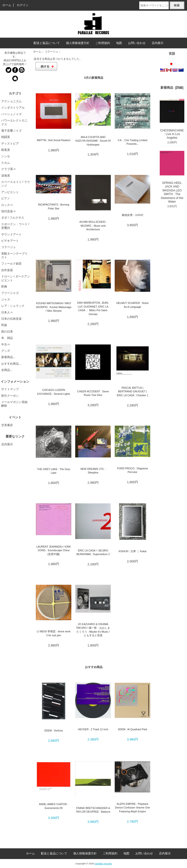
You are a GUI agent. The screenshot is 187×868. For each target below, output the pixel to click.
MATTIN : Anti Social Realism (54, 140)
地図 (119, 43)
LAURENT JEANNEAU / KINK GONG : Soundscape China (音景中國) (54, 550)
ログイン (23, 5)
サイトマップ (10, 389)
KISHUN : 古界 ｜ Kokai (132, 551)
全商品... (7, 370)
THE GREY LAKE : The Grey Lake (54, 471)
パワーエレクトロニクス (14, 122)
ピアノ (6, 198)
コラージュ (51, 52)
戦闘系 (6, 137)
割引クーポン (10, 396)
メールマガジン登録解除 (14, 404)
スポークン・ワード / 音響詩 (15, 226)
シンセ (6, 156)
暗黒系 (6, 150)
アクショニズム (11, 101)
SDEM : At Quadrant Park (132, 729)
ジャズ (6, 300)
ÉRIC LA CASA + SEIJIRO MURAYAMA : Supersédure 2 (93, 552)
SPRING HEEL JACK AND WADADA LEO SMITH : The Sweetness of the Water (172, 177)
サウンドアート (11, 234)
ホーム (7, 5)
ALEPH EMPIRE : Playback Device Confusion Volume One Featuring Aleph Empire (132, 808)
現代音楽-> (8, 211)
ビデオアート (10, 241)
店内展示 (158, 43)
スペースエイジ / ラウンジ (16, 184)
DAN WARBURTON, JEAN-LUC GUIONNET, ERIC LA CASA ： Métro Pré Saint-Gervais (93, 308)
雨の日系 (7, 332)
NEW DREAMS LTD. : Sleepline (93, 471)
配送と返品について (47, 43)
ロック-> (7, 205)
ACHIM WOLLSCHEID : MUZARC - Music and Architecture (93, 226)
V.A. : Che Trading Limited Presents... (132, 142)
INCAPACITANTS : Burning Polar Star (54, 206)
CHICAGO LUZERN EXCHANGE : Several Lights (54, 392)
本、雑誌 (7, 338)
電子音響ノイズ (11, 131)
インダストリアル (13, 108)
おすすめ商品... (11, 364)
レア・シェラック (13, 306)
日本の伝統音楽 (11, 319)
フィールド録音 (11, 264)
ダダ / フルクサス (13, 218)
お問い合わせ (137, 43)
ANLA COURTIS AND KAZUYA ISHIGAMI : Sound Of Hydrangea (93, 141)
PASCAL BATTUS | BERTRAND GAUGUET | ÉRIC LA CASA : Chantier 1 (133, 391)
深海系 (6, 176)
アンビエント (10, 192)
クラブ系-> (8, 169)
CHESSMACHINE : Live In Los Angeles (172, 119)
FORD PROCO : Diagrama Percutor (132, 470)
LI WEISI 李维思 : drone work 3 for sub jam (54, 633)
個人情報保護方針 (78, 43)
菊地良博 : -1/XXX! (133, 215)
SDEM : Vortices (54, 730)
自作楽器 (7, 270)
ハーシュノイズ (11, 114)
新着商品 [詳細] (172, 88)
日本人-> (7, 312)
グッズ (6, 351)
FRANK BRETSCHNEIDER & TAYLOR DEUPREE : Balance (93, 810)
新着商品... (8, 357)
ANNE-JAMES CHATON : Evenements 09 (54, 806)
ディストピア (10, 144)
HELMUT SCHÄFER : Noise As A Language (132, 305)
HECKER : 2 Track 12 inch (93, 729)
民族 (4, 325)
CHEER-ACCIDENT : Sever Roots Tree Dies (93, 393)
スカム (6, 163)
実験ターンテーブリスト (14, 255)
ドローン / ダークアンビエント (16, 278)
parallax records (103, 864)
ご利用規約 (103, 43)
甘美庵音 (7, 425)
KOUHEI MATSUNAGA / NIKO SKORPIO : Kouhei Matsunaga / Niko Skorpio (54, 307)
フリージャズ (10, 293)
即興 (4, 287)
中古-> (5, 344)
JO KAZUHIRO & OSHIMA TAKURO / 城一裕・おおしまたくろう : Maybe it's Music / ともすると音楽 (93, 630)
